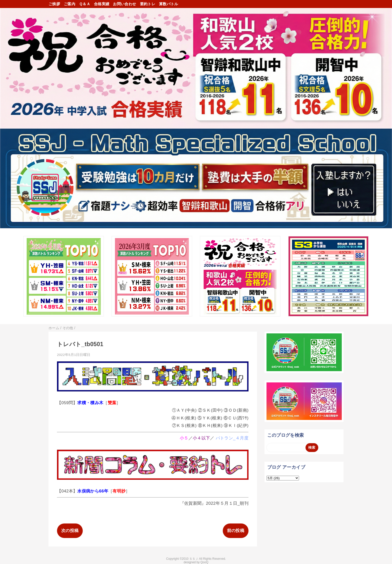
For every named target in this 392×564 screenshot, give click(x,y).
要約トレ (148, 4)
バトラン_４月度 (232, 438)
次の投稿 (70, 531)
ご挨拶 (54, 4)
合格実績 (102, 4)
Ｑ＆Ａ (85, 4)
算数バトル (169, 4)
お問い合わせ (124, 4)
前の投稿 (236, 531)
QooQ (204, 562)
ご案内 (69, 4)
